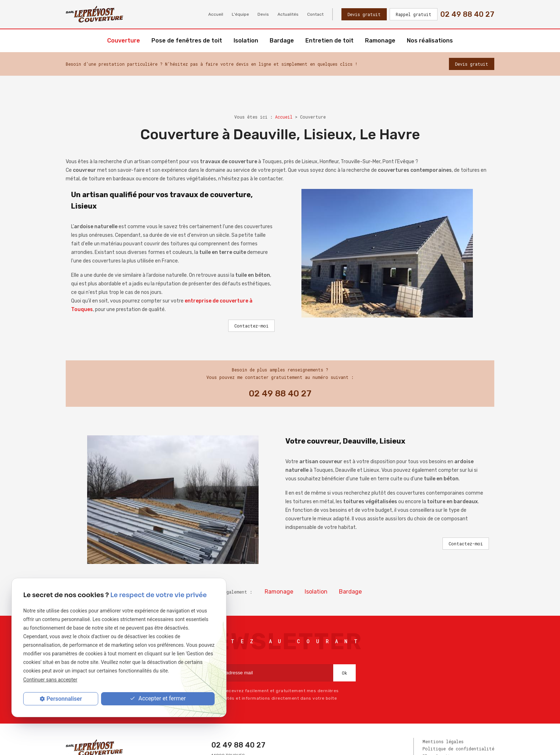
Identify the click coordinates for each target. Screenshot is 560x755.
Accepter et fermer (158, 699)
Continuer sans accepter (50, 680)
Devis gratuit (364, 14)
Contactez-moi (251, 326)
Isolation (246, 41)
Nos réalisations (430, 41)
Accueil (216, 14)
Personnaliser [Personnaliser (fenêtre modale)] (64, 699)
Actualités (288, 14)
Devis (263, 14)
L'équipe (240, 14)
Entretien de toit (329, 41)
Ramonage (380, 41)
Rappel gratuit (414, 14)
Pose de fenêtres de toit (187, 41)
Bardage (282, 41)
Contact (315, 14)
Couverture (124, 41)
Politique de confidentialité (458, 749)
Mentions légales (443, 741)
